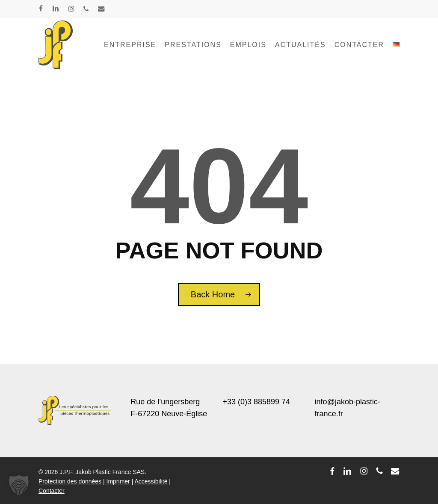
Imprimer (118, 481)
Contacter (52, 491)
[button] (19, 485)
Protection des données (70, 481)
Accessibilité (151, 481)
